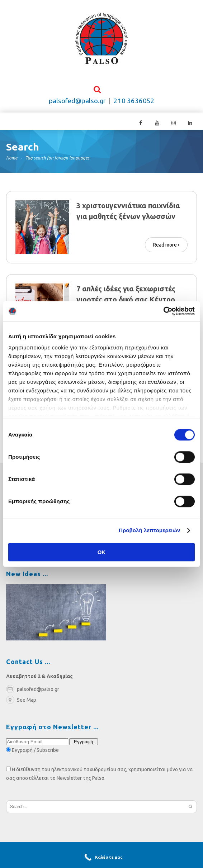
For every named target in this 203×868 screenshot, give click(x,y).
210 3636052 (134, 104)
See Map (21, 703)
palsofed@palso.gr (77, 104)
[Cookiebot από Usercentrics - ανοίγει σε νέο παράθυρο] (163, 311)
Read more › (166, 246)
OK (102, 552)
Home (12, 161)
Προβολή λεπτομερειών (150, 530)
